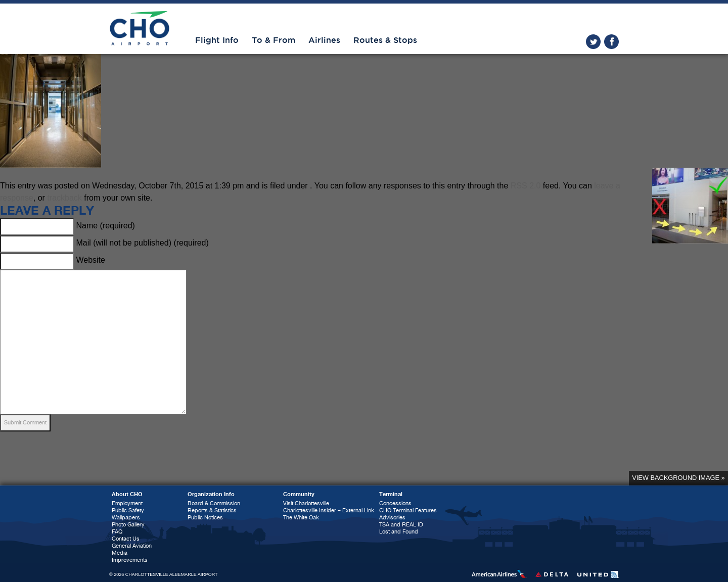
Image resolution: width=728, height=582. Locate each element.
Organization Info (211, 494)
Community (299, 494)
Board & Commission (214, 503)
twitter (593, 42)
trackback (64, 198)
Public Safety (128, 511)
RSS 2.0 (526, 186)
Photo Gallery (128, 525)
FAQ (117, 532)
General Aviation (132, 546)
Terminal (391, 494)
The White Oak (301, 518)
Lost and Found (399, 532)
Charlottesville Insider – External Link (329, 511)
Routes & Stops (385, 40)
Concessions (395, 503)
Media (120, 553)
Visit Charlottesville (306, 503)
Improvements (130, 560)
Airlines (324, 40)
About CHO (127, 494)
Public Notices (205, 518)
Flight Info (217, 40)
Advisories (392, 518)
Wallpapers (126, 518)
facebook (611, 42)
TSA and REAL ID (401, 525)
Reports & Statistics (212, 511)
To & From (274, 40)
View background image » (678, 478)
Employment (127, 503)
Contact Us (126, 539)
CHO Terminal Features (408, 511)
